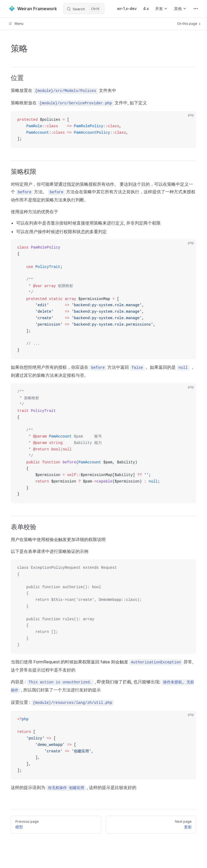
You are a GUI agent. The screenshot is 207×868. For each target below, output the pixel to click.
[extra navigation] (196, 9)
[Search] (84, 9)
